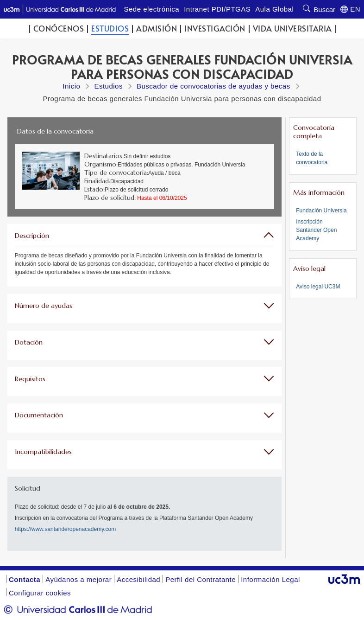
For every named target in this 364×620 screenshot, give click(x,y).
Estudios (110, 29)
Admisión (157, 29)
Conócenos (59, 29)
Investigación (215, 29)
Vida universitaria (292, 29)
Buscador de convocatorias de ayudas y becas (213, 86)
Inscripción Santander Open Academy (316, 230)
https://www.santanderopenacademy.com (66, 529)
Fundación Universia (321, 211)
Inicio (71, 86)
